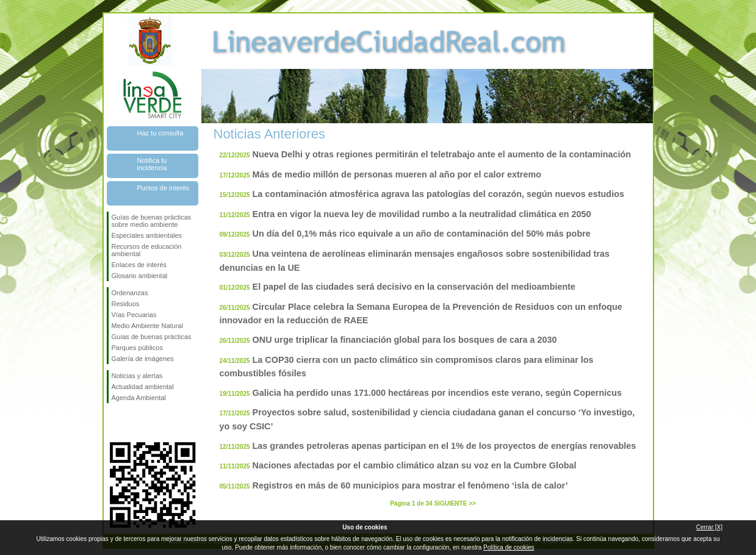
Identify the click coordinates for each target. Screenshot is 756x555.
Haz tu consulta (160, 133)
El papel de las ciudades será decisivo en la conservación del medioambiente (414, 287)
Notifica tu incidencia (152, 164)
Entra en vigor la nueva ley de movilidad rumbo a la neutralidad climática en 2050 (422, 214)
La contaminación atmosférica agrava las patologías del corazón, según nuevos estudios (438, 194)
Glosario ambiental (140, 276)
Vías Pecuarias (134, 315)
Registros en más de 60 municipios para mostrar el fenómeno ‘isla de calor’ (410, 485)
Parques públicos (137, 348)
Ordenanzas (130, 293)
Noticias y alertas (137, 376)
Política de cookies (509, 547)
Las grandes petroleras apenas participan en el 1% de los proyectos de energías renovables (445, 446)
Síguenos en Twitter (134, 423)
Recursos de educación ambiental (147, 250)
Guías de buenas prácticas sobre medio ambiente (152, 221)
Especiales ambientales (147, 235)
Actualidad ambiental (143, 387)
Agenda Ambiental (139, 398)
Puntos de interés (164, 188)
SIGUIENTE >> (455, 503)
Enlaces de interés (139, 265)
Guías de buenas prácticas (152, 337)
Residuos (126, 304)
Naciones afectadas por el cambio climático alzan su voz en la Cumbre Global (415, 465)
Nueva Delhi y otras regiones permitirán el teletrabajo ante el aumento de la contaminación (442, 154)
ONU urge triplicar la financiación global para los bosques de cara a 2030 (405, 340)
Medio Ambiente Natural (147, 326)
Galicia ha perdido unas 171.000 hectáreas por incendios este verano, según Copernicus (437, 393)
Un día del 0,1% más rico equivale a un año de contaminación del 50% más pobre (422, 234)
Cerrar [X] (709, 527)
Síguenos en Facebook (114, 423)
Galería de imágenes (143, 359)
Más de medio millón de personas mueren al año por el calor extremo (397, 174)
